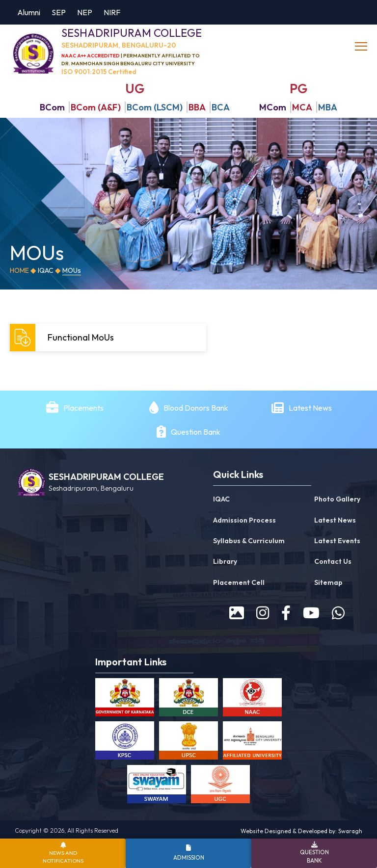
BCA (221, 107)
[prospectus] (237, 613)
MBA (328, 107)
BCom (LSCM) (155, 107)
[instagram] (263, 613)
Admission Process (244, 520)
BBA (197, 107)
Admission (189, 857)
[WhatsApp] (338, 613)
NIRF (112, 12)
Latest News (311, 408)
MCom (273, 107)
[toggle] (362, 47)
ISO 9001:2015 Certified (99, 72)
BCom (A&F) (96, 107)
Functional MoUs (63, 338)
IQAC (46, 270)
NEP (85, 12)
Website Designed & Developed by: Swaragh (301, 831)
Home (19, 270)
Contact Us (333, 562)
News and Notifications (63, 856)
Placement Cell (239, 582)
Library (225, 562)
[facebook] (286, 613)
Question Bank (196, 432)
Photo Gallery (337, 499)
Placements (83, 408)
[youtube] (311, 613)
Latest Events (337, 541)
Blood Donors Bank (196, 408)
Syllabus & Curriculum (249, 541)
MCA (302, 107)
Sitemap (328, 582)
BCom (52, 107)
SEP (59, 12)
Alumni (29, 12)
